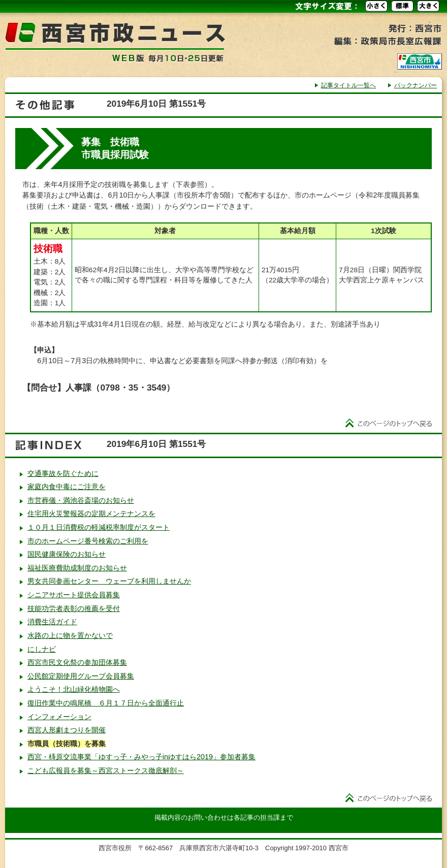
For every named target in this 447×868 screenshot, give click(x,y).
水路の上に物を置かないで (70, 635)
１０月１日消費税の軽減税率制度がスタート (99, 527)
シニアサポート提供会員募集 (74, 595)
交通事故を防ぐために (63, 473)
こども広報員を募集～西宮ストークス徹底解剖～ (106, 770)
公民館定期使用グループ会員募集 (81, 676)
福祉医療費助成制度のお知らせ (77, 568)
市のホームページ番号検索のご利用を (88, 541)
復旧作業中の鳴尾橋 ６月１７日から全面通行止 (106, 703)
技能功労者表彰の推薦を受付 (74, 608)
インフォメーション (59, 717)
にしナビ (42, 649)
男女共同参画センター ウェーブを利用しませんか (109, 581)
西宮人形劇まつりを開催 (67, 730)
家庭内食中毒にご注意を (67, 487)
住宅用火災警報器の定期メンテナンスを (91, 513)
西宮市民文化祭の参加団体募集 (77, 662)
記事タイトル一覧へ (348, 85)
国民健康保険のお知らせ (67, 554)
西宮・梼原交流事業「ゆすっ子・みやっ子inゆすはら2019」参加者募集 (141, 757)
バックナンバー (416, 85)
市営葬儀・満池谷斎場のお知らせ (81, 500)
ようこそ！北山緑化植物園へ (74, 689)
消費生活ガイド (52, 622)
